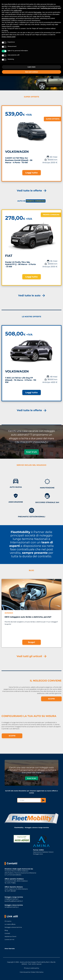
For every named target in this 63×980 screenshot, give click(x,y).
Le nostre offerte (10, 924)
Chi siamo (8, 921)
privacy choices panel (9, 37)
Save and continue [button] (32, 72)
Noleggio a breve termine (13, 927)
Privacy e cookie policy (32, 968)
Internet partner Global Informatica (32, 972)
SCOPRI (51, 699)
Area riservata (10, 949)
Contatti (7, 933)
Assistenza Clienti (10, 936)
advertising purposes (8, 18)
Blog (6, 930)
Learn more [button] (31, 67)
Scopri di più (31, 452)
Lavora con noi (9, 939)
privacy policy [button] (16, 6)
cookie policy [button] (18, 10)
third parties (38, 12)
